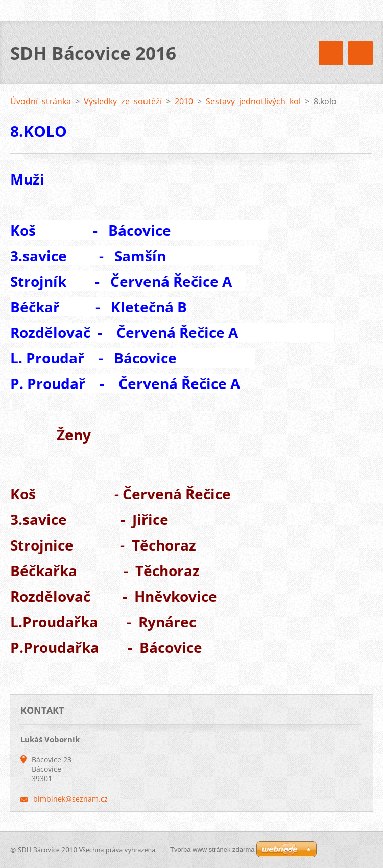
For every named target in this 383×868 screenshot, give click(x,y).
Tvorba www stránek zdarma (212, 849)
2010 (184, 101)
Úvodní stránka (41, 101)
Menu (361, 53)
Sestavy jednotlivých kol (253, 101)
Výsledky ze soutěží (123, 101)
